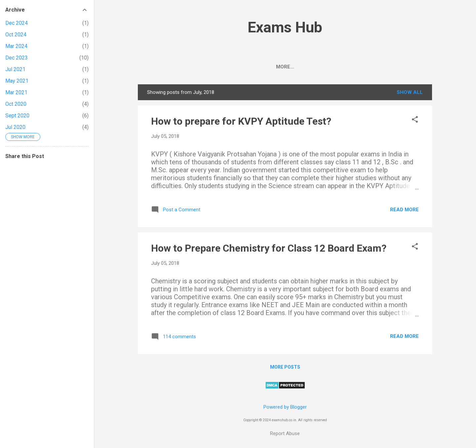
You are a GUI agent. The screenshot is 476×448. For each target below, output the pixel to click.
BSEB (263, 67)
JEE (214, 67)
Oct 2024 (16, 35)
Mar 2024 (16, 46)
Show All (410, 94)
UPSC (238, 67)
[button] (415, 121)
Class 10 (329, 67)
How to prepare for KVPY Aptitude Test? (241, 122)
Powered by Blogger (285, 407)
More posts (285, 368)
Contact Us (394, 67)
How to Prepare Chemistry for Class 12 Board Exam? (269, 249)
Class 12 (293, 67)
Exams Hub (285, 27)
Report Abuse (285, 433)
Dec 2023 (17, 58)
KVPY (359, 67)
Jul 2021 (15, 69)
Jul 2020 (15, 127)
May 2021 (17, 81)
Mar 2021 (16, 92)
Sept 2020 (17, 116)
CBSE (167, 67)
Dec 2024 (17, 23)
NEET (192, 67)
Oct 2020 (16, 104)
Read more (404, 211)
